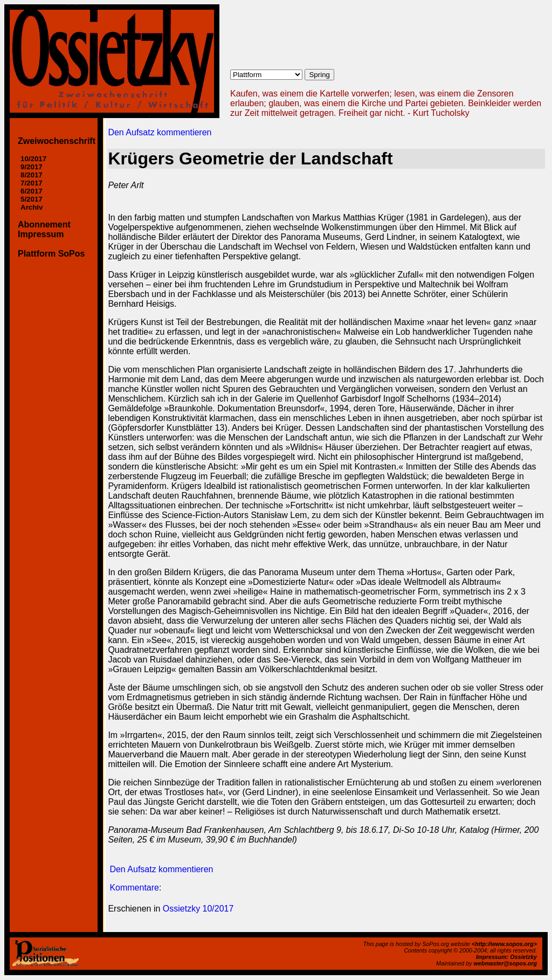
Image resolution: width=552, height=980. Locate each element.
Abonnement (44, 225)
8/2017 (32, 175)
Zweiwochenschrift (57, 141)
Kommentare (134, 888)
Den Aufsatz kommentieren (160, 132)
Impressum (41, 234)
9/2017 (32, 167)
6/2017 (32, 191)
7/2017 (32, 183)
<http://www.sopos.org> (504, 944)
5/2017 (32, 199)
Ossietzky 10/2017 (198, 909)
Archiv (32, 207)
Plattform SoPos (51, 254)
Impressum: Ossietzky (506, 957)
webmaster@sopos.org (505, 963)
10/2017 (33, 159)
